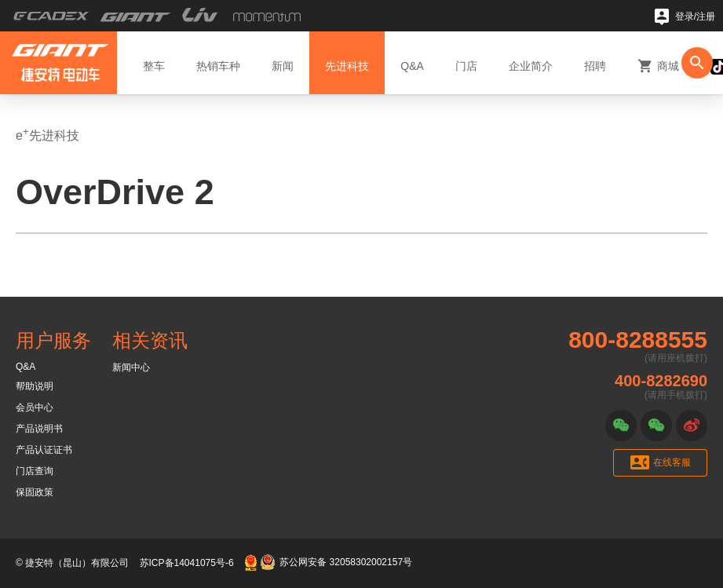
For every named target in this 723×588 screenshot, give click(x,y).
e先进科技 (47, 134)
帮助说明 (35, 386)
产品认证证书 (44, 450)
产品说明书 (39, 429)
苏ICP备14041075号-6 (187, 563)
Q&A (26, 367)
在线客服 (661, 463)
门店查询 (35, 471)
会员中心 (35, 407)
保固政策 (35, 492)
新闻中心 (131, 367)
